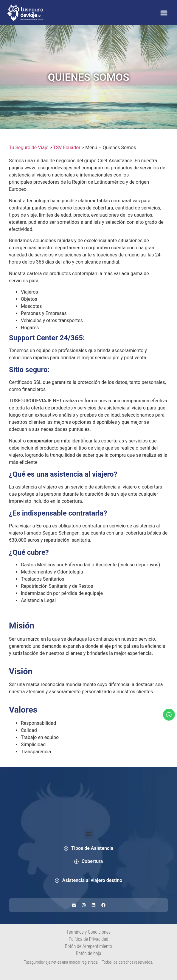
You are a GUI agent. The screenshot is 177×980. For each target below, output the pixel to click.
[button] (164, 13)
